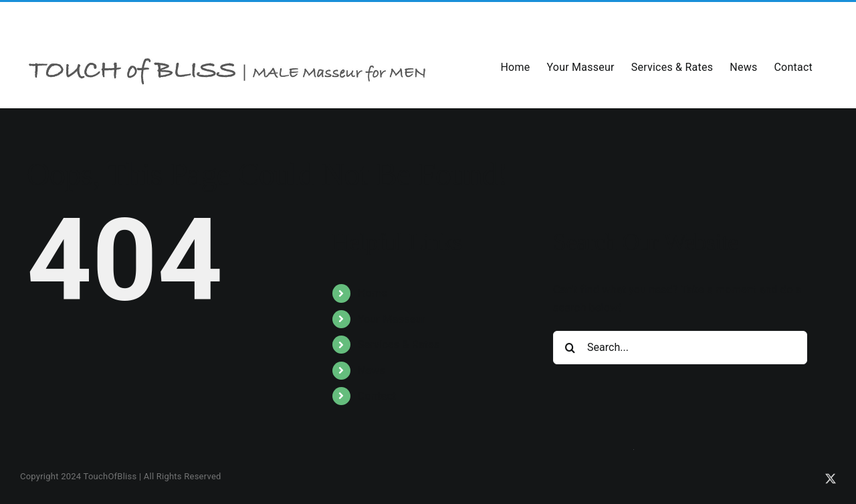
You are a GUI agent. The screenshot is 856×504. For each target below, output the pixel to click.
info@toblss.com (149, 18)
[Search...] (680, 348)
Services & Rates (399, 345)
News (371, 371)
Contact (377, 396)
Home (372, 293)
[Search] (570, 348)
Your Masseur (392, 319)
